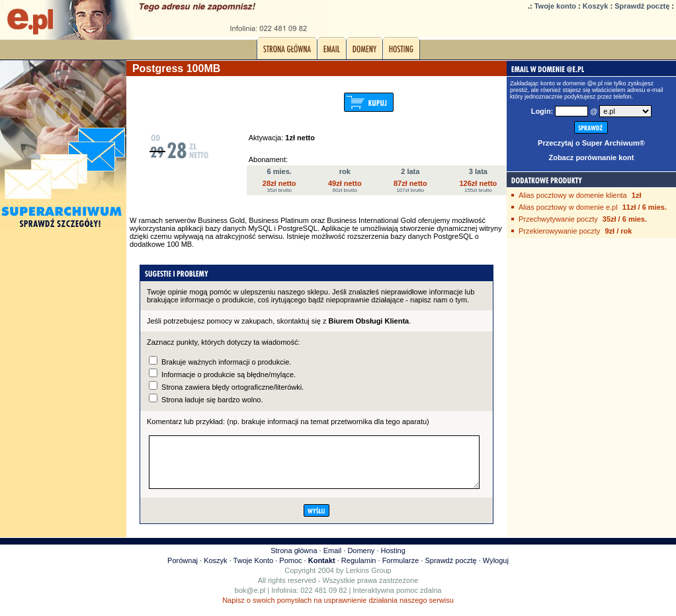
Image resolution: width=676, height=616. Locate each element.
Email (333, 560)
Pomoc (290, 570)
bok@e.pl (250, 600)
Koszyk (596, 6)
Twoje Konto (254, 570)
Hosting (393, 560)
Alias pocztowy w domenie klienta (573, 195)
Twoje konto (555, 6)
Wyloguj (496, 570)
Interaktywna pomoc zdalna (398, 600)
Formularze (401, 570)
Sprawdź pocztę (642, 6)
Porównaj (183, 570)
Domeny (361, 560)
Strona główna (294, 560)
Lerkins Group (369, 580)
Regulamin (359, 570)
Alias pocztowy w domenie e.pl (568, 207)
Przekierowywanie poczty (560, 231)
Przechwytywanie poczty (558, 219)
